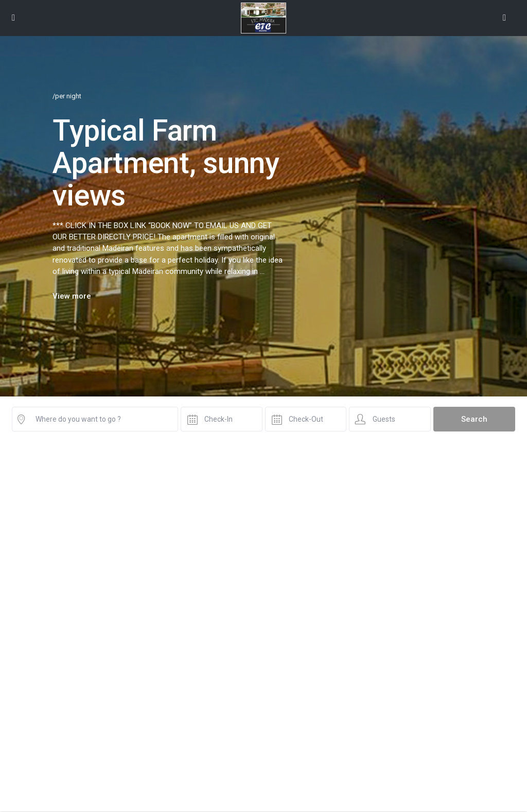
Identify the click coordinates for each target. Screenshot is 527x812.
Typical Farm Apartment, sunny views (166, 163)
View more (72, 296)
